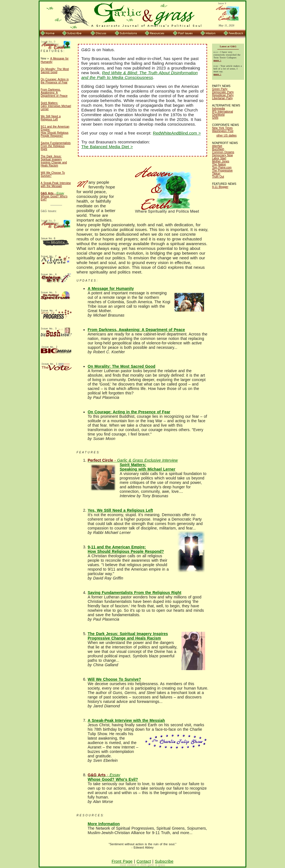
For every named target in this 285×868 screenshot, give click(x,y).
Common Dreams (223, 152)
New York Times (222, 128)
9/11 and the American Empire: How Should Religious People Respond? (55, 131)
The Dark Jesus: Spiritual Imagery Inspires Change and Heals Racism (54, 161)
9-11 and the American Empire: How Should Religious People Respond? (126, 549)
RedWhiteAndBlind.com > (177, 133)
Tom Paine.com (222, 167)
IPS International (223, 112)
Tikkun (216, 174)
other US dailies (227, 135)
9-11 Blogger (220, 187)
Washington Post (223, 131)
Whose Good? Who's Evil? (54, 196)
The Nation (219, 164)
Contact (144, 861)
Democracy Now (222, 155)
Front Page (122, 861)
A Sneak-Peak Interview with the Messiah (56, 185)
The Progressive (222, 171)
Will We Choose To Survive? (114, 679)
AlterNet (217, 146)
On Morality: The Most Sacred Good (55, 71)
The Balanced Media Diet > (107, 147)
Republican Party (223, 95)
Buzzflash (218, 149)
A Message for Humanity (111, 288)
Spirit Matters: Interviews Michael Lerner (56, 106)
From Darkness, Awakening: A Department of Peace (54, 93)
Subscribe (164, 861)
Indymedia (218, 109)
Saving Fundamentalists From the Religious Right (56, 146)
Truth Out (218, 177)
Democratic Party (223, 92)
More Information (104, 824)
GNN (215, 118)
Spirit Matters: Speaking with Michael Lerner (133, 465)
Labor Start (219, 158)
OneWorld (218, 115)
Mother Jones (221, 161)
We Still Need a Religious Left (51, 118)
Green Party (220, 89)
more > (217, 60)
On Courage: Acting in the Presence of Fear (55, 81)
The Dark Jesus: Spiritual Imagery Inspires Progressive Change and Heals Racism (128, 636)
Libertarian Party (222, 98)
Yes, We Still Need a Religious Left (120, 510)
